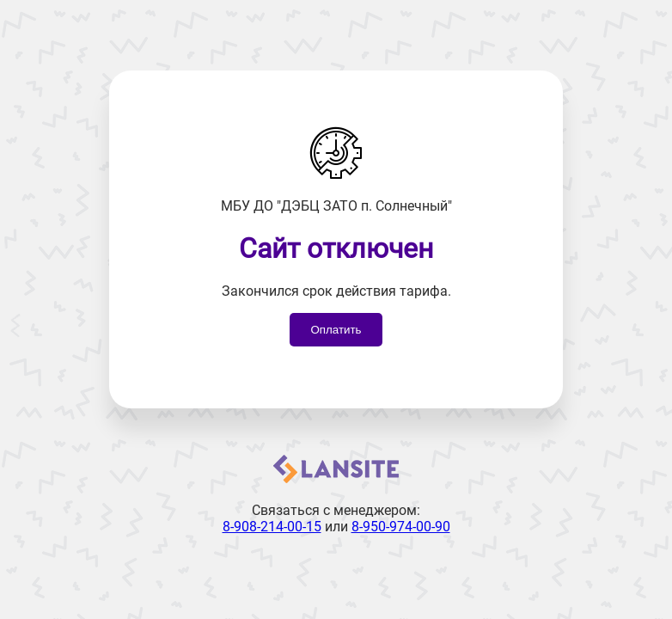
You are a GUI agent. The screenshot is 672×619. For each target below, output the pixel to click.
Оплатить (336, 330)
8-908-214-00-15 (272, 527)
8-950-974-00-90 (401, 527)
